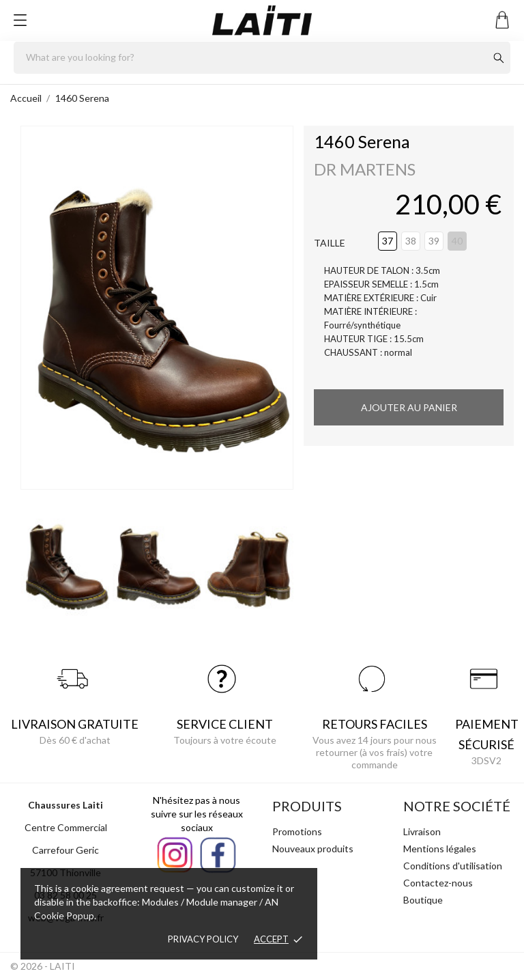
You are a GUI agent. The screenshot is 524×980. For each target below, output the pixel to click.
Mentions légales (440, 849)
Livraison (422, 831)
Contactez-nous (438, 883)
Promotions (297, 831)
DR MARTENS (365, 169)
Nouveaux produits (313, 849)
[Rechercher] (262, 58)
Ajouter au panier (409, 407)
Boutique (423, 900)
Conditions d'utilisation (453, 866)
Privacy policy (203, 939)
